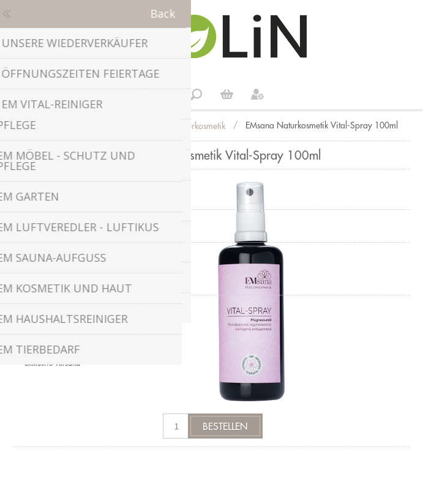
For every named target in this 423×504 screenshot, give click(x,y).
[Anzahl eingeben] (177, 426)
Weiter (227, 94)
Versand (67, 363)
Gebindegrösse (53, 255)
